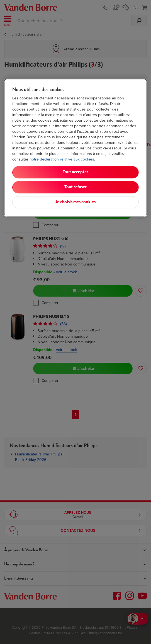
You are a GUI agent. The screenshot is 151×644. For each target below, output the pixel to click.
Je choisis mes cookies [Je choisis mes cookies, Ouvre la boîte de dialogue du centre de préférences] (75, 202)
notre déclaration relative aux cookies (62, 159)
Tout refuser (75, 187)
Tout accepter (75, 172)
